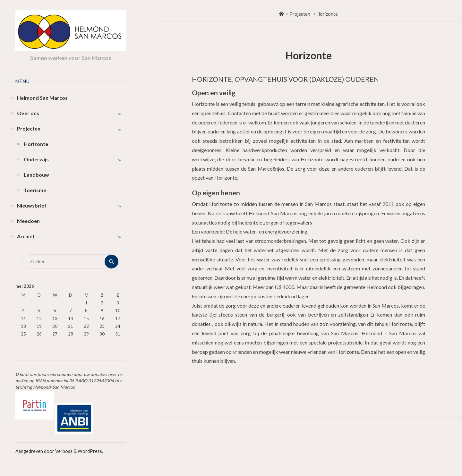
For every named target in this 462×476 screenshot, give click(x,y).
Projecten (300, 14)
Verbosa (63, 451)
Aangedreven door (35, 451)
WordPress (90, 451)
